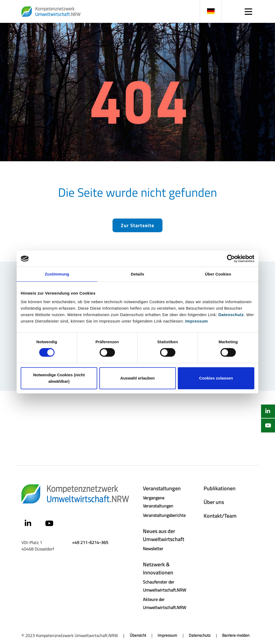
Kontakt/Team (220, 516)
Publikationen (220, 488)
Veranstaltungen (162, 488)
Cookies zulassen (216, 378)
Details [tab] (137, 274)
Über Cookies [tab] (218, 274)
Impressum (197, 321)
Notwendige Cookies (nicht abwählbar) (59, 378)
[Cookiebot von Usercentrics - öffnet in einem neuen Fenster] (231, 259)
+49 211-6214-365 (90, 542)
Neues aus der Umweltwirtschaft (164, 535)
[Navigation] (248, 11)
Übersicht (138, 636)
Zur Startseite (137, 225)
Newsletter (153, 548)
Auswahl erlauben (137, 378)
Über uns (214, 502)
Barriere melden (236, 636)
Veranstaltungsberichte (164, 515)
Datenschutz (231, 315)
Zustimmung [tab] (57, 274)
